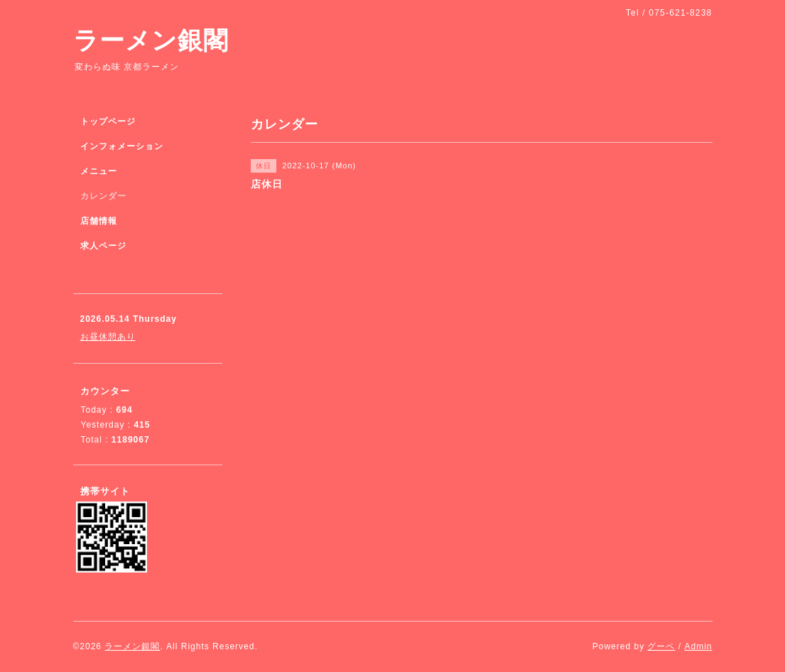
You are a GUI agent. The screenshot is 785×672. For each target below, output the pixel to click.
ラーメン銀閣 (151, 40)
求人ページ (103, 246)
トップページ (108, 121)
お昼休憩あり (108, 337)
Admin (698, 646)
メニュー (99, 171)
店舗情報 (99, 221)
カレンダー (103, 196)
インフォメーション (122, 146)
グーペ (661, 646)
